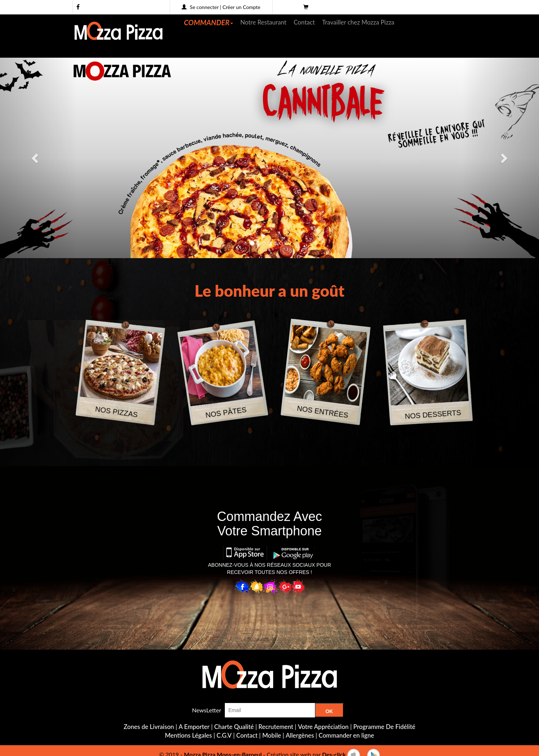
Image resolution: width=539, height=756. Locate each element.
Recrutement (276, 727)
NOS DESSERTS (433, 414)
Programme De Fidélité (384, 727)
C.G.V (224, 735)
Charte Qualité (234, 727)
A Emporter (194, 727)
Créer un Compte (241, 7)
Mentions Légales (188, 735)
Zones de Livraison (149, 727)
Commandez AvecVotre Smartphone (269, 524)
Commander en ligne (346, 735)
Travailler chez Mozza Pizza (358, 22)
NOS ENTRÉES (323, 412)
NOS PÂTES (226, 412)
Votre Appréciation (323, 727)
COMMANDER (209, 22)
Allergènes (300, 735)
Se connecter (204, 7)
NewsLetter (207, 710)
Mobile (272, 735)
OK (329, 711)
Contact (304, 22)
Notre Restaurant (263, 22)
